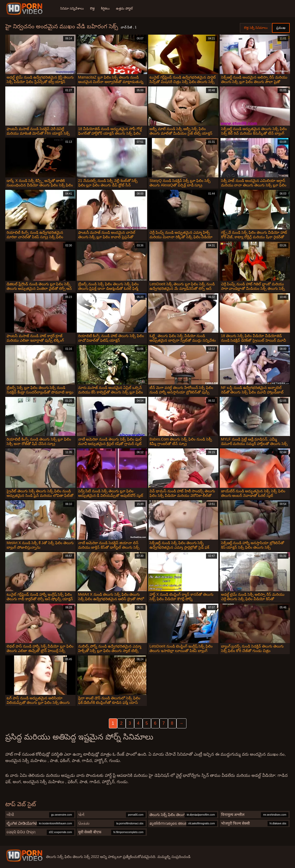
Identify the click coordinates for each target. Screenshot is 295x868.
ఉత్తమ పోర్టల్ (124, 8)
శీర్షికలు (105, 8)
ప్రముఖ (281, 28)
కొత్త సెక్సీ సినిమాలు (256, 28)
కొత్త (92, 8)
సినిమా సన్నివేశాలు (72, 8)
